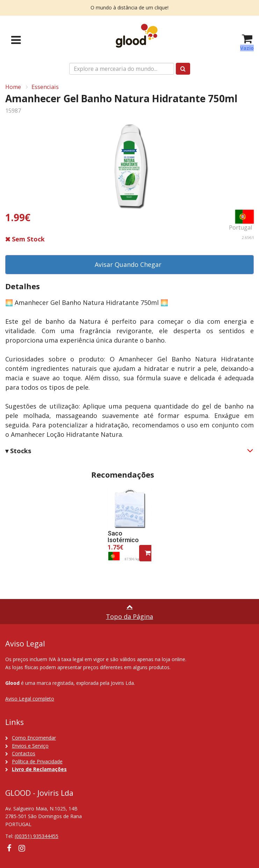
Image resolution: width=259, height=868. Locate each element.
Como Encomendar (34, 738)
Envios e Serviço (30, 746)
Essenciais (45, 87)
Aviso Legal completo (30, 699)
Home (13, 87)
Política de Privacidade (37, 761)
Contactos (24, 753)
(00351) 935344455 (37, 836)
